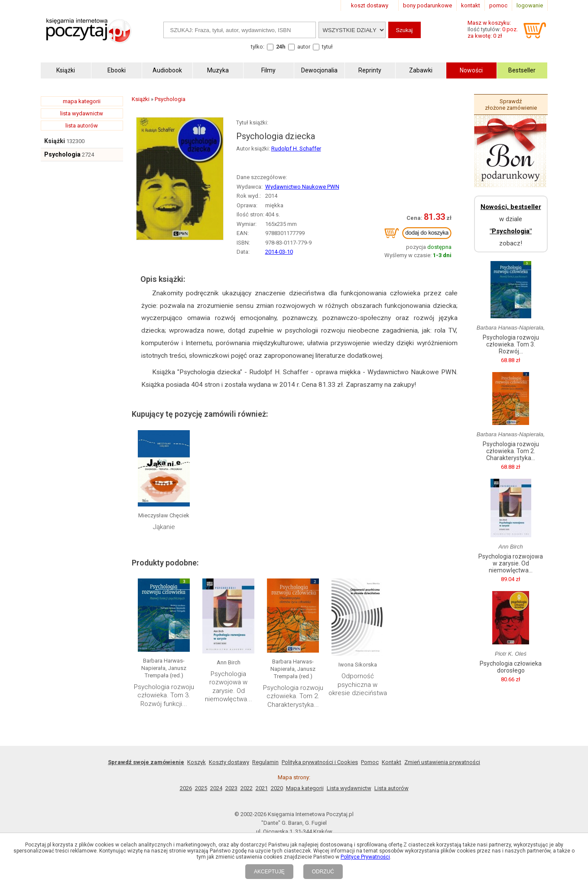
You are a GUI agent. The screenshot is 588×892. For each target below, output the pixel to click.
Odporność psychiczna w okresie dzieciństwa (358, 685)
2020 (277, 788)
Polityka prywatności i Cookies (320, 762)
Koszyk (197, 762)
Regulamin (265, 762)
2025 (201, 788)
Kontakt (391, 762)
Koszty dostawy (229, 762)
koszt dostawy (370, 5)
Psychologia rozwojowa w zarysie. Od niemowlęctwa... (229, 687)
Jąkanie (164, 527)
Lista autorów (391, 788)
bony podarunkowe (427, 5)
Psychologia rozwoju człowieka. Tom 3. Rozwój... (511, 344)
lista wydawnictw (82, 113)
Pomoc (370, 762)
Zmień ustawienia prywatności (442, 762)
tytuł (327, 47)
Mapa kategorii (305, 788)
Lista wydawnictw (349, 788)
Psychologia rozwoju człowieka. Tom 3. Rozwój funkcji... (164, 695)
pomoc (498, 5)
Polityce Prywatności (365, 857)
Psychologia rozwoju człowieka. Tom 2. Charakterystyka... (293, 696)
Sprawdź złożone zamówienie (511, 105)
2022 (247, 788)
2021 (262, 788)
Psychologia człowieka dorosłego (511, 667)
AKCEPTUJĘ (269, 872)
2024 (216, 788)
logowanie (530, 5)
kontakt (471, 5)
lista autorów (82, 126)
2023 (231, 788)
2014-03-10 (279, 252)
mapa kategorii (82, 101)
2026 (186, 788)
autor (304, 47)
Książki (55, 141)
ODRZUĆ (323, 872)
